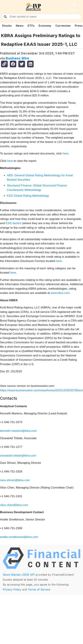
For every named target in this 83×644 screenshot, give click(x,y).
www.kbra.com (60, 293)
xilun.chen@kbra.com (14, 505)
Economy (45, 26)
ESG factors (14, 223)
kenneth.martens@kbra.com (18, 431)
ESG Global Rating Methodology (28, 196)
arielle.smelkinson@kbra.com (19, 537)
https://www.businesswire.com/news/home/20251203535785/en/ (41, 390)
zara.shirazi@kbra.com (15, 480)
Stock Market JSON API (19, 575)
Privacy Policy (12, 589)
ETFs (31, 26)
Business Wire (17, 58)
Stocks (7, 26)
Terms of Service (39, 589)
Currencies (63, 26)
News (20, 26)
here (66, 154)
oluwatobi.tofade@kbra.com (18, 456)
